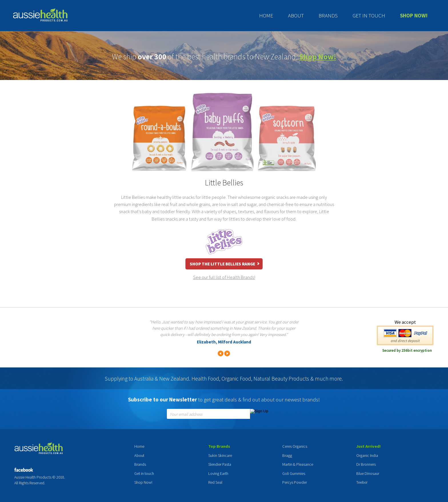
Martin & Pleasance (298, 464)
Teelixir (362, 482)
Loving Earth (218, 473)
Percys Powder (295, 482)
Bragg (287, 455)
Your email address (186, 414)
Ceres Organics (295, 446)
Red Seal (215, 482)
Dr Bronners (366, 464)
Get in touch (369, 15)
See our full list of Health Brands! (224, 277)
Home (266, 15)
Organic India (367, 455)
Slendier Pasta (220, 464)
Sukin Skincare (220, 455)
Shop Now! (414, 15)
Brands (328, 15)
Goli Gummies (294, 473)
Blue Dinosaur (368, 473)
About (296, 15)
